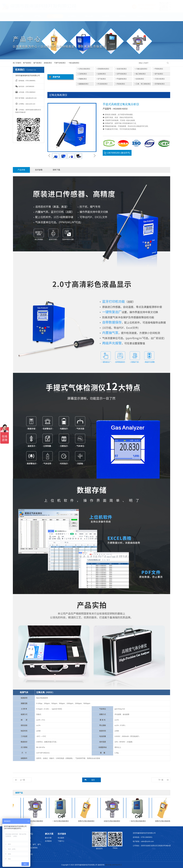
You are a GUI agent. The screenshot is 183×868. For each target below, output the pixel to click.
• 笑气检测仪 (101, 79)
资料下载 (56, 170)
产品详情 (21, 170)
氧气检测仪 (27, 63)
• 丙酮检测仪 (82, 79)
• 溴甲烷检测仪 (121, 74)
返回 (93, 780)
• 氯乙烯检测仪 (140, 74)
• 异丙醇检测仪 (159, 84)
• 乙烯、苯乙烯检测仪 (143, 84)
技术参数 (39, 170)
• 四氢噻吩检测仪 (103, 69)
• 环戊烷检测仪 (102, 84)
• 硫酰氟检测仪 (83, 84)
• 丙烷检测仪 (120, 84)
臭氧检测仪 (48, 63)
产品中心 (55, 17)
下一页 (161, 780)
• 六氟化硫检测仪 (141, 69)
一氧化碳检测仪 (74, 63)
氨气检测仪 (38, 63)
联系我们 (123, 17)
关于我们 (38, 17)
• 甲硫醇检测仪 (121, 79)
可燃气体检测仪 (60, 63)
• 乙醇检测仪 (82, 74)
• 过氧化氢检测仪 (84, 69)
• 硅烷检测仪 (139, 79)
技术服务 (106, 17)
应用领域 (72, 17)
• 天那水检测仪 (159, 79)
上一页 (22, 780)
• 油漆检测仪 (101, 74)
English (140, 17)
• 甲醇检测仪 (158, 69)
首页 (21, 17)
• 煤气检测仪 (158, 74)
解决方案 (89, 17)
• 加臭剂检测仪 (121, 69)
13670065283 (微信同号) (117, 153)
